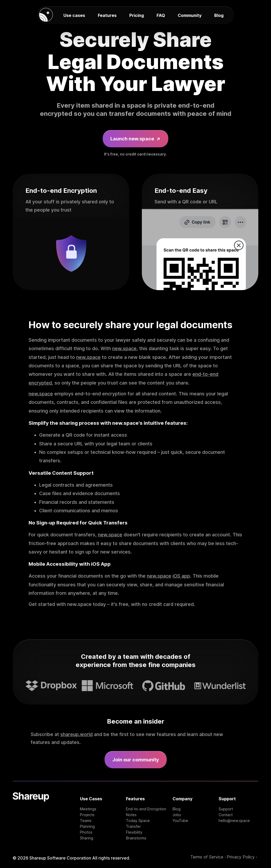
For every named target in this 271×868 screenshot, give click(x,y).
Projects (87, 815)
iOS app (181, 576)
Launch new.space (135, 139)
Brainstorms (136, 838)
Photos (86, 832)
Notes (131, 815)
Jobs (177, 815)
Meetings (88, 809)
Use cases (74, 15)
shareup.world (76, 734)
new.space (124, 348)
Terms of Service (207, 857)
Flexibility (134, 832)
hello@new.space (234, 821)
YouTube (180, 821)
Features (107, 15)
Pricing (137, 15)
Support (226, 809)
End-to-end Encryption (146, 809)
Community (190, 15)
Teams (86, 821)
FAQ (161, 15)
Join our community (136, 760)
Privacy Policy (241, 857)
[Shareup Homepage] (31, 816)
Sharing (87, 838)
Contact (226, 815)
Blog (219, 15)
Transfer (133, 826)
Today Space (138, 821)
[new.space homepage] (46, 15)
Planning (87, 826)
